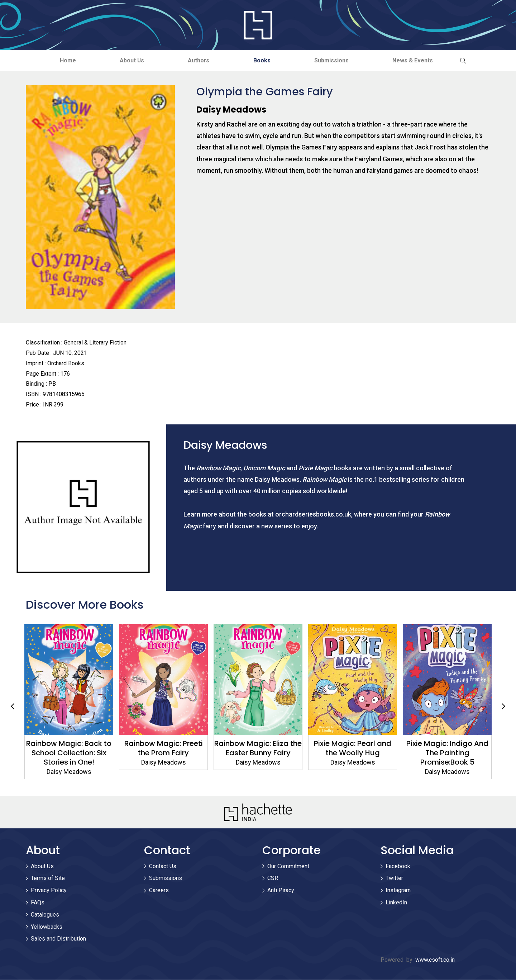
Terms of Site (48, 878)
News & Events (420, 60)
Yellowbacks (47, 927)
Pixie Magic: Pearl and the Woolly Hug (445, 748)
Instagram (398, 891)
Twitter (394, 878)
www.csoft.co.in (435, 960)
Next (503, 707)
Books (264, 60)
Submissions (336, 60)
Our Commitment (288, 866)
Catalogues (45, 915)
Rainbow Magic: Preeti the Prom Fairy (256, 748)
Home (61, 60)
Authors (198, 60)
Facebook (398, 866)
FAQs (38, 903)
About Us (128, 60)
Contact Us (163, 866)
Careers (159, 891)
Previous (13, 707)
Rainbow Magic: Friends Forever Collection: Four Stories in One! (67, 753)
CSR (273, 878)
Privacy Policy (49, 891)
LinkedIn (396, 903)
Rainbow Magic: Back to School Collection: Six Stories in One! (162, 753)
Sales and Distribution (58, 939)
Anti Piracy (281, 891)
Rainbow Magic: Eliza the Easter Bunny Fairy (351, 748)
